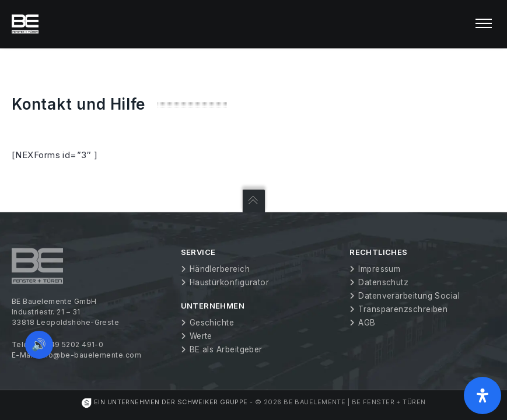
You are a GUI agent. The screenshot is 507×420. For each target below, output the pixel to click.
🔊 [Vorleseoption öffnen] (40, 344)
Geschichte (212, 323)
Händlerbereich (220, 269)
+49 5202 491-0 (74, 344)
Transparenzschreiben (403, 309)
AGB (367, 323)
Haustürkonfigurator (230, 282)
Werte (201, 336)
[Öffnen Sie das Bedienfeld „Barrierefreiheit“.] (482, 395)
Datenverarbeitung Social (409, 296)
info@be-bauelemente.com (90, 355)
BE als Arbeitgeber (226, 349)
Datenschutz (383, 282)
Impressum (379, 269)
